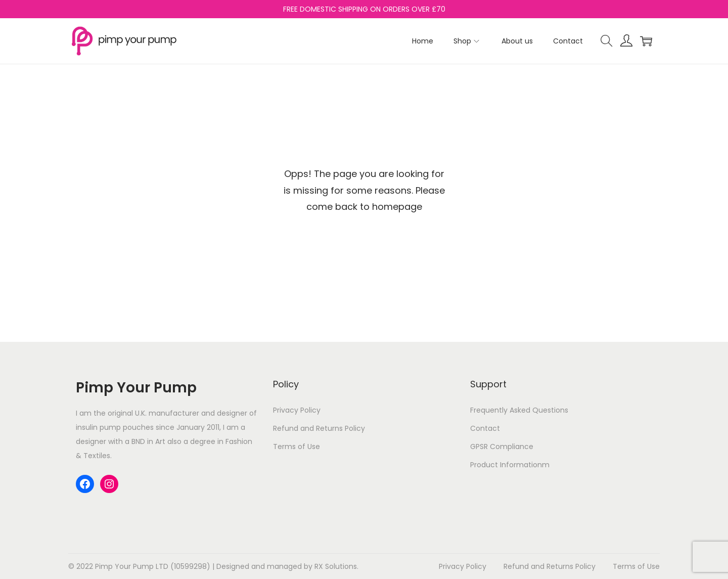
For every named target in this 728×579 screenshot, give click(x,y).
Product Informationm (510, 465)
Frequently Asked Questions (519, 410)
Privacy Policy (297, 410)
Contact (485, 428)
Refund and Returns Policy (319, 428)
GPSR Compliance (502, 447)
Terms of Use (297, 447)
